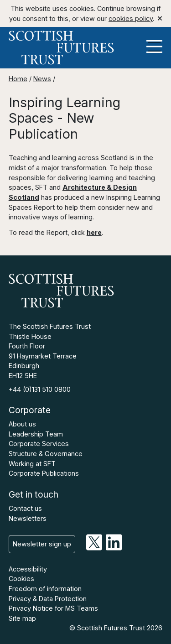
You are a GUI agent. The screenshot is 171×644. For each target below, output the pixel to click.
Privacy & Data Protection (48, 599)
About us (22, 424)
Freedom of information (45, 589)
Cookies (21, 579)
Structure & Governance (46, 454)
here (94, 232)
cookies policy (131, 18)
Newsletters (28, 518)
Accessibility (28, 569)
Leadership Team (36, 434)
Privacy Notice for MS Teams (53, 608)
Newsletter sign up (42, 544)
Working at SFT (32, 464)
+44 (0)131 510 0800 (40, 389)
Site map (22, 618)
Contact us (25, 508)
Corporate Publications (44, 473)
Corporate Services (39, 444)
